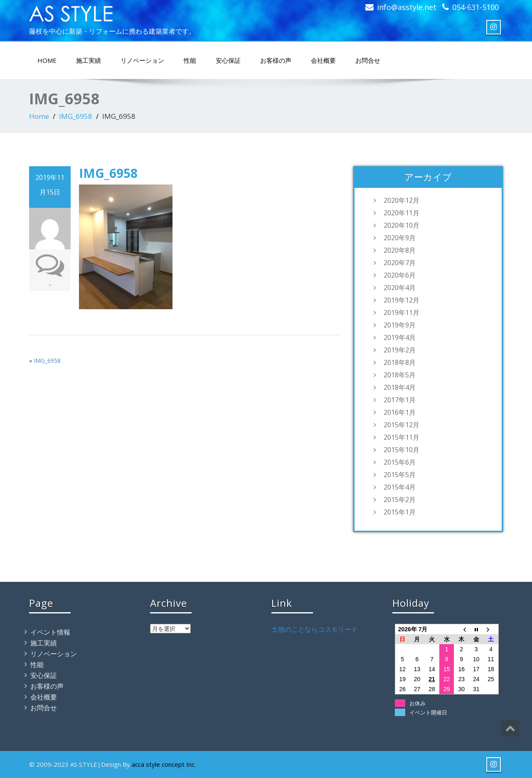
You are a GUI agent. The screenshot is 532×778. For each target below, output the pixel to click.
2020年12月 (401, 200)
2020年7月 (400, 263)
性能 (190, 60)
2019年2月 (400, 350)
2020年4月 (400, 288)
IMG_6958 (76, 116)
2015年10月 (401, 450)
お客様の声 (276, 60)
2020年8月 (400, 250)
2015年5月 (400, 475)
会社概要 (323, 60)
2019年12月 (401, 300)
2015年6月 (400, 462)
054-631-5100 (475, 7)
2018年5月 (400, 375)
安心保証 (228, 60)
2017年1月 (400, 400)
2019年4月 (400, 337)
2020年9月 (400, 238)
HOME (47, 60)
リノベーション (142, 60)
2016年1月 (400, 412)
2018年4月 (400, 387)
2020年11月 (401, 213)
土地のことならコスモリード (315, 629)
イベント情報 (50, 632)
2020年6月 (400, 275)
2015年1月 (400, 512)
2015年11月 (401, 437)
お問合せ (368, 60)
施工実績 (89, 60)
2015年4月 (400, 487)
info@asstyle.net (407, 7)
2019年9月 (400, 325)
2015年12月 (401, 425)
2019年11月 (401, 313)
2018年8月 (400, 362)
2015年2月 (400, 500)
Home (39, 116)
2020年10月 (401, 225)
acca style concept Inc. (164, 764)
